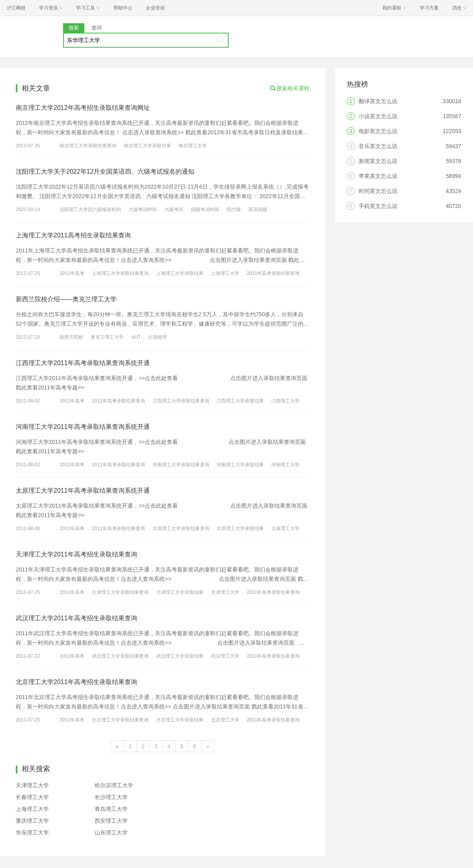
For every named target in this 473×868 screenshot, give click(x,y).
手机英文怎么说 (378, 206)
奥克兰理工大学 (107, 337)
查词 (97, 28)
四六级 (234, 210)
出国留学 (158, 337)
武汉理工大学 (225, 656)
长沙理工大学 (111, 797)
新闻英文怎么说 (378, 161)
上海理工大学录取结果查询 (120, 273)
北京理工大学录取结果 (180, 720)
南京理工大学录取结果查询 (88, 146)
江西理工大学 (285, 401)
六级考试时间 (143, 210)
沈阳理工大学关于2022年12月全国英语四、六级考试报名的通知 (105, 172)
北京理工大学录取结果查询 (120, 720)
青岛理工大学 (111, 809)
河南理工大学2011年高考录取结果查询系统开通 (83, 427)
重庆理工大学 (32, 821)
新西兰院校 (71, 337)
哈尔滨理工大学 (114, 785)
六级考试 (174, 210)
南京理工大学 (193, 146)
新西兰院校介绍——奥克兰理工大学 (66, 299)
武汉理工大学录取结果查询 (120, 656)
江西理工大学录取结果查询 (181, 401)
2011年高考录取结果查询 (273, 273)
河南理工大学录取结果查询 (181, 465)
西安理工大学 (111, 821)
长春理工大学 (32, 797)
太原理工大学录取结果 (240, 529)
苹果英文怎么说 (378, 176)
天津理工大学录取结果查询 (120, 592)
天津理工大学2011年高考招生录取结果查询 (76, 554)
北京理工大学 (225, 720)
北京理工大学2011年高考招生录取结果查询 (76, 682)
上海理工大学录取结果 (180, 273)
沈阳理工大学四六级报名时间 (90, 210)
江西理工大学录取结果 (240, 401)
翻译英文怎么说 (378, 101)
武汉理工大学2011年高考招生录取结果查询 (76, 618)
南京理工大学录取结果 (147, 146)
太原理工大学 (285, 529)
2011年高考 (72, 273)
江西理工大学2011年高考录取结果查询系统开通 (83, 363)
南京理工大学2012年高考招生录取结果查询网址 (83, 108)
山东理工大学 (111, 833)
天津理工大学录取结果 (180, 592)
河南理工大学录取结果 (240, 465)
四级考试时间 (205, 210)
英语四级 (258, 210)
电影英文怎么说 (378, 131)
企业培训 (155, 8)
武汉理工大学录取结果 (180, 656)
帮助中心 (123, 8)
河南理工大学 (285, 465)
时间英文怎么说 (378, 191)
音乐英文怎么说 (378, 146)
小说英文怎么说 (378, 116)
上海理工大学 (225, 273)
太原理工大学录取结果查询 (181, 529)
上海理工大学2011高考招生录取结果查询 (73, 235)
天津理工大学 (225, 592)
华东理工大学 (32, 833)
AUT (136, 337)
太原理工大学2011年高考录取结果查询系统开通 (83, 491)
